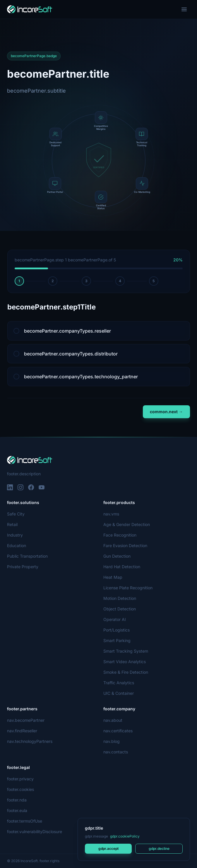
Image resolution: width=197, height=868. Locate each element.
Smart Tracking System (125, 651)
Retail (12, 524)
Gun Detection (117, 556)
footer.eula (17, 810)
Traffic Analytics (118, 683)
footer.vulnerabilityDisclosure (35, 832)
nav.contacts (115, 752)
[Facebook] (31, 487)
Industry (15, 535)
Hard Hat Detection (122, 567)
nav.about (113, 720)
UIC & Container (119, 693)
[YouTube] (42, 487)
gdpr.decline (159, 849)
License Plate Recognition (128, 588)
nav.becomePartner (26, 720)
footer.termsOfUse (25, 821)
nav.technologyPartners (30, 741)
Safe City (15, 514)
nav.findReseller (22, 731)
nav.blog (112, 741)
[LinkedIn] (10, 487)
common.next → (167, 412)
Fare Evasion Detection (125, 546)
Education (17, 546)
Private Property (23, 567)
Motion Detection (120, 598)
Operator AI (115, 619)
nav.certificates (118, 731)
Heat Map (113, 577)
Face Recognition (120, 535)
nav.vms (111, 514)
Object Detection (119, 609)
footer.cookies (20, 789)
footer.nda (17, 800)
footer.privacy (20, 779)
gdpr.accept (108, 849)
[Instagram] (20, 487)
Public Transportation (28, 556)
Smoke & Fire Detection (126, 672)
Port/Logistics (117, 630)
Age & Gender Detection (127, 524)
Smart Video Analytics (124, 662)
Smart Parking (117, 640)
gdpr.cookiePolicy (124, 836)
